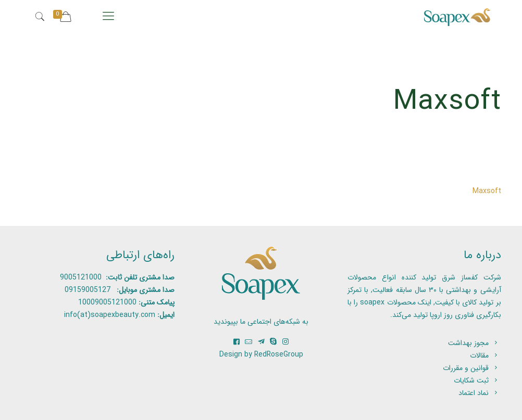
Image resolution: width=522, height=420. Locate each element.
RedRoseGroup (279, 354)
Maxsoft (487, 191)
